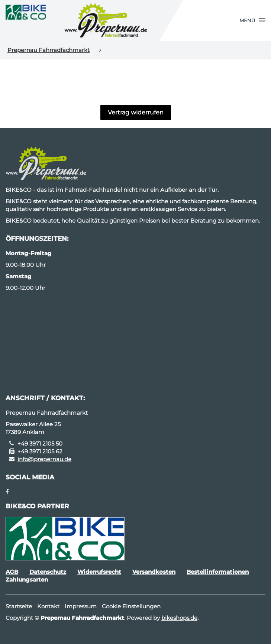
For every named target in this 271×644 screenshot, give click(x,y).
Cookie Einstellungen (131, 606)
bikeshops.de (179, 618)
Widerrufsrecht (99, 572)
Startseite (19, 606)
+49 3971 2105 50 (40, 444)
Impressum (81, 606)
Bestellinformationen (218, 572)
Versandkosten (154, 572)
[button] (252, 20)
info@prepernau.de (44, 459)
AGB (12, 572)
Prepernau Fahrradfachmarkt (49, 50)
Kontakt (48, 606)
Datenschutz (48, 572)
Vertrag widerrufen (136, 112)
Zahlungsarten (27, 580)
